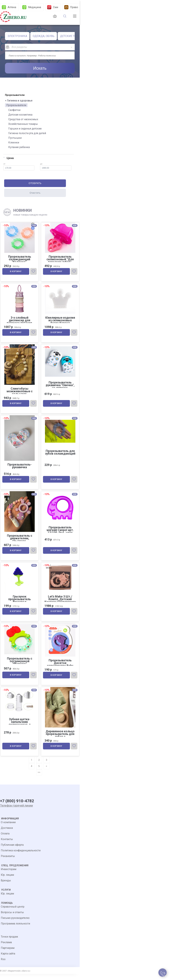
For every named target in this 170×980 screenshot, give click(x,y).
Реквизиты (8, 862)
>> (39, 777)
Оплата (5, 840)
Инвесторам (9, 875)
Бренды (6, 887)
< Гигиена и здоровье (19, 101)
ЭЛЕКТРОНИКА (17, 36)
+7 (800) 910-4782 (17, 807)
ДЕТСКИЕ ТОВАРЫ (72, 36)
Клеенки (14, 142)
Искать (40, 68)
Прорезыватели (16, 105)
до (56, 166)
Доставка (7, 834)
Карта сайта (8, 960)
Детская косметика (20, 115)
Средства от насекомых (23, 119)
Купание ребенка (19, 147)
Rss (3, 965)
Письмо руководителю (15, 924)
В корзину (16, 272)
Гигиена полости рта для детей (27, 133)
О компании (8, 828)
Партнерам (8, 954)
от (19, 166)
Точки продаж (9, 943)
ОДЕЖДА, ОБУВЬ (44, 36)
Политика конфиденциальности (21, 857)
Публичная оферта (12, 851)
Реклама (6, 948)
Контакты (7, 845)
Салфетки (14, 110)
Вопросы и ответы (12, 918)
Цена (8, 158)
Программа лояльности (15, 930)
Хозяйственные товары (23, 124)
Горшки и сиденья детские (25, 129)
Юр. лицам (7, 881)
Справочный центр (13, 913)
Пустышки (15, 138)
